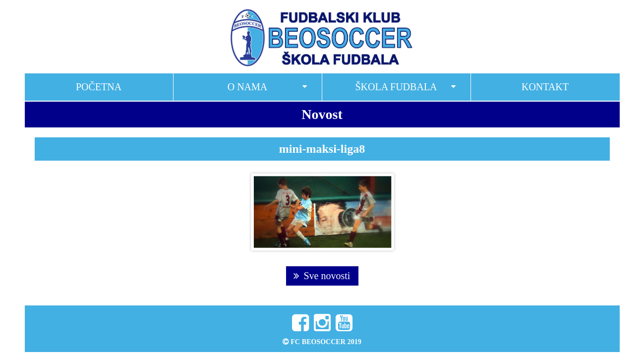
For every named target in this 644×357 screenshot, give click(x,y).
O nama (248, 87)
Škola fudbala (396, 87)
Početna (99, 87)
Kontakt (545, 87)
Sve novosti (322, 276)
